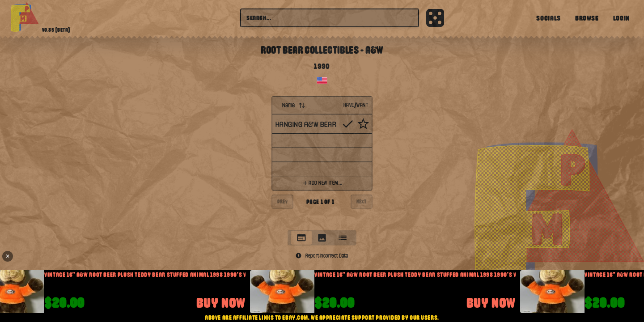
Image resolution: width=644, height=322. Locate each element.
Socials (548, 18)
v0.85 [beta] (56, 30)
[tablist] (322, 238)
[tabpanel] (322, 161)
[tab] (301, 238)
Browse (587, 18)
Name (294, 105)
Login (621, 18)
